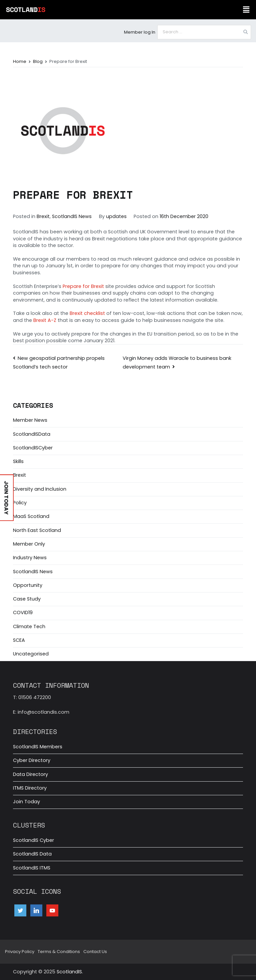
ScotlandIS (69, 972)
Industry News (30, 558)
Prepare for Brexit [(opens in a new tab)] (83, 286)
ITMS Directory (30, 788)
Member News (30, 420)
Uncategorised (31, 654)
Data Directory (30, 774)
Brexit (43, 216)
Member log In (140, 32)
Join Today (26, 802)
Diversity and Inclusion (40, 489)
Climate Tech (29, 626)
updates (116, 216)
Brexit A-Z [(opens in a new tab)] (45, 320)
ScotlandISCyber (33, 448)
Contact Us (95, 952)
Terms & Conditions (59, 952)
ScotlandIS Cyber (33, 840)
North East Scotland (37, 530)
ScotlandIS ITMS (32, 868)
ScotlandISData (32, 434)
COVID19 (23, 612)
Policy (20, 503)
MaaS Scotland (31, 516)
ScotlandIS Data (32, 854)
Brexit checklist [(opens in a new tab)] (87, 313)
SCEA (19, 640)
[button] (246, 10)
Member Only (29, 544)
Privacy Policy (20, 952)
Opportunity (28, 585)
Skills (18, 461)
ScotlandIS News (72, 216)
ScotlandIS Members (38, 747)
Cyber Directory (32, 760)
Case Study (27, 599)
